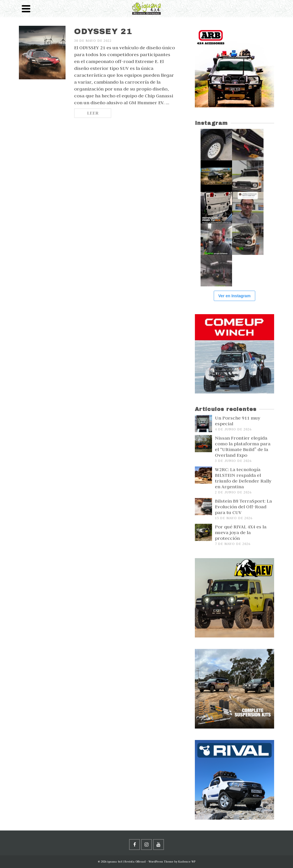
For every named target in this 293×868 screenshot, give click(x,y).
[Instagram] (146, 845)
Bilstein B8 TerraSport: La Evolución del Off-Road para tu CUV (243, 507)
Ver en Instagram (234, 296)
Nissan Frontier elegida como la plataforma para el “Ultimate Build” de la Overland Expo (243, 446)
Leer (93, 113)
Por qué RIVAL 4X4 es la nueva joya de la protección (241, 532)
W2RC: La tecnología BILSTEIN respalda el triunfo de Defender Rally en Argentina (243, 478)
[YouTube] (159, 845)
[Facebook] (134, 845)
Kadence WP (187, 862)
